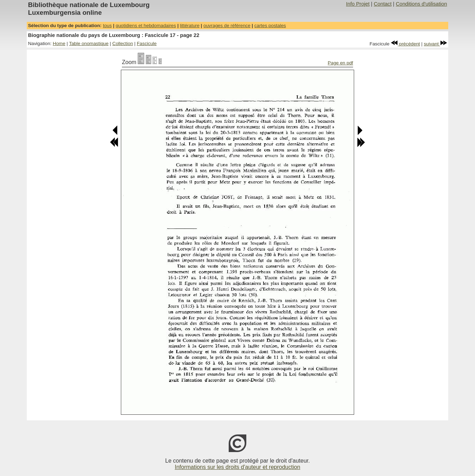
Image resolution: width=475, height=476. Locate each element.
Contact (383, 4)
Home (59, 43)
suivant (436, 44)
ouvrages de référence (227, 26)
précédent (405, 44)
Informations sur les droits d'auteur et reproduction (237, 467)
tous (107, 26)
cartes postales (270, 26)
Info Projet (358, 4)
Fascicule (147, 43)
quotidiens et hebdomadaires (146, 26)
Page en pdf (340, 63)
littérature (190, 26)
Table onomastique (89, 43)
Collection (123, 43)
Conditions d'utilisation (421, 4)
